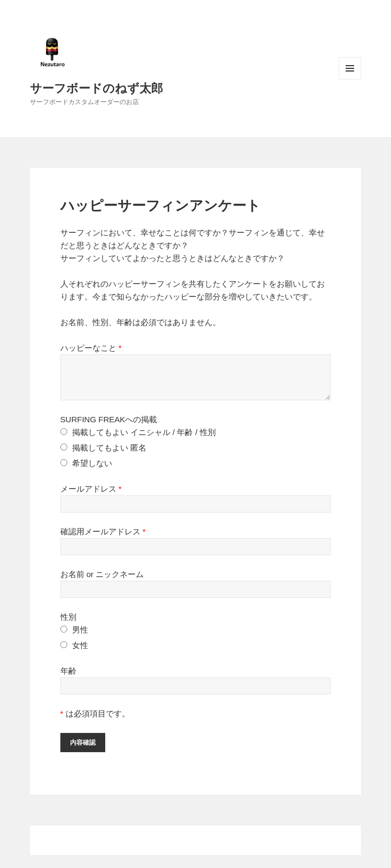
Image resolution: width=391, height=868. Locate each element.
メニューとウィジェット (350, 68)
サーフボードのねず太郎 (96, 88)
